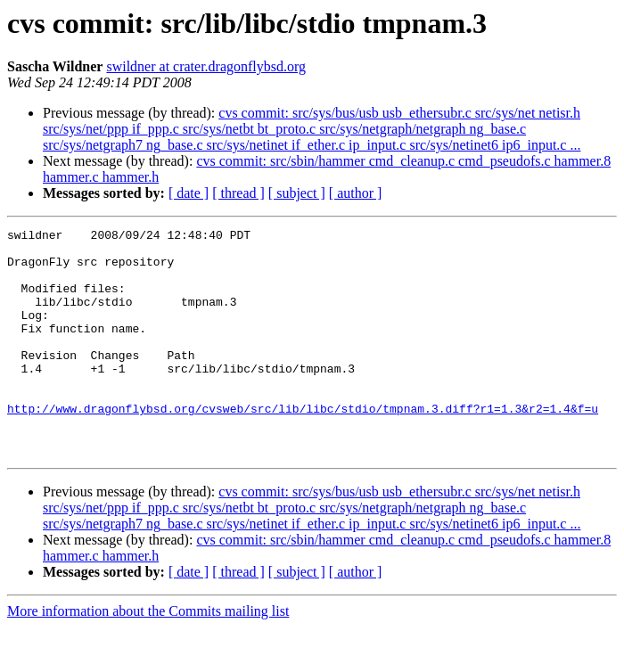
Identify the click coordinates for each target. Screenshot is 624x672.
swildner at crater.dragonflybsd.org (206, 66)
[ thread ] (238, 193)
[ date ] (189, 193)
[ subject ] (297, 193)
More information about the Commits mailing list (148, 656)
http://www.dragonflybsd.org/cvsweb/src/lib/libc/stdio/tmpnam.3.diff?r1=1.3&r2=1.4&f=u (303, 446)
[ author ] (356, 193)
